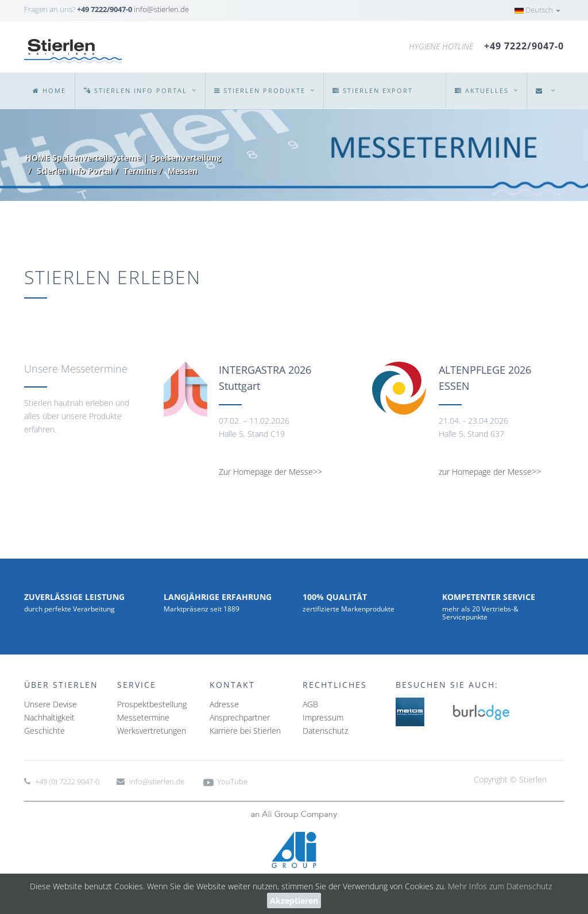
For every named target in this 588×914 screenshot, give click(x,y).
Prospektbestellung (152, 704)
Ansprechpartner (240, 717)
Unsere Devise (51, 704)
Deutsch (537, 10)
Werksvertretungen (152, 731)
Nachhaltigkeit (49, 717)
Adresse (224, 704)
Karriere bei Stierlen (245, 731)
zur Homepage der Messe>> (490, 472)
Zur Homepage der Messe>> (270, 472)
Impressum (323, 717)
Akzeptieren (294, 901)
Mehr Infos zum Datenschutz (500, 886)
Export (373, 90)
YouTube (225, 781)
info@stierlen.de (161, 9)
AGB (310, 704)
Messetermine (143, 717)
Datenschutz (325, 731)
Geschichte (45, 731)
